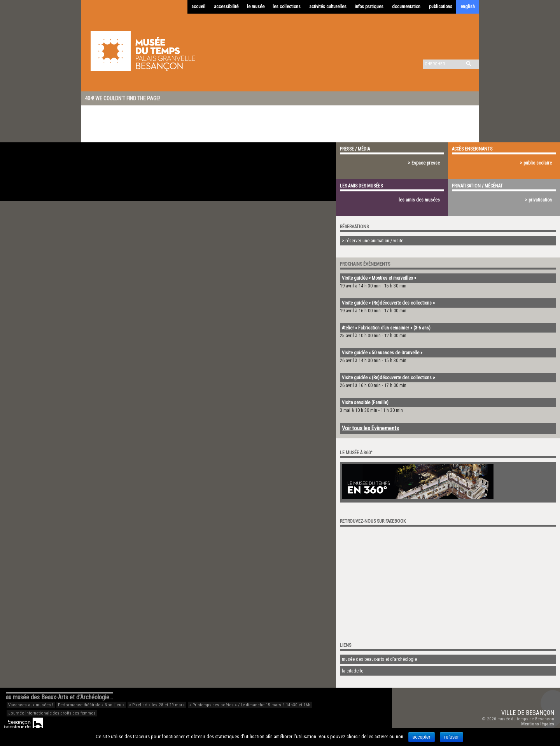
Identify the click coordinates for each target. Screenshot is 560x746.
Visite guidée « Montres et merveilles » (379, 278)
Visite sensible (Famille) (365, 403)
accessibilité (226, 7)
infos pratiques (369, 7)
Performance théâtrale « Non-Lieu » (91, 705)
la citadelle (353, 671)
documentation (406, 7)
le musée (256, 7)
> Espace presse (424, 163)
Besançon (540, 713)
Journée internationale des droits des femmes (52, 713)
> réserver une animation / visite (373, 241)
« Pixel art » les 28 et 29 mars (157, 705)
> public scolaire (536, 163)
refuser (451, 737)
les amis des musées (419, 200)
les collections (287, 7)
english (468, 7)
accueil (198, 7)
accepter (422, 737)
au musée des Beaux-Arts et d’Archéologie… (59, 697)
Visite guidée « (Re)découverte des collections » (388, 303)
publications (441, 7)
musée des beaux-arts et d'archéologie (379, 659)
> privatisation (538, 200)
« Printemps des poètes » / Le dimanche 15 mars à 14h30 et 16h (250, 705)
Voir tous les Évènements (370, 428)
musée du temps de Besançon (526, 719)
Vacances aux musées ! (31, 705)
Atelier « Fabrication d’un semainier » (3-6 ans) (386, 328)
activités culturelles (328, 7)
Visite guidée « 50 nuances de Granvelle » (382, 353)
